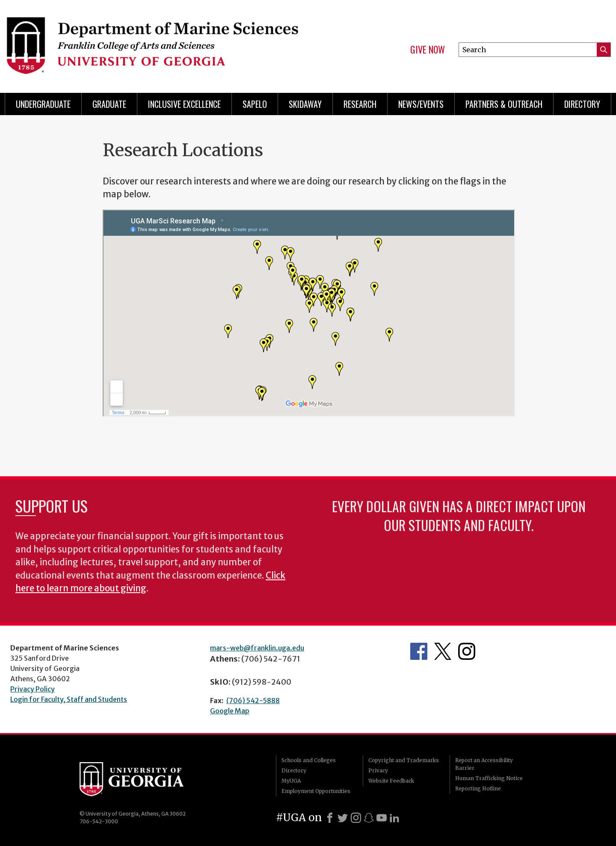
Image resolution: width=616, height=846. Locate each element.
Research (360, 104)
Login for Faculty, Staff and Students (69, 699)
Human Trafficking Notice (489, 778)
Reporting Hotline (478, 788)
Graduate (109, 104)
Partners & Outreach (504, 104)
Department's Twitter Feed (443, 651)
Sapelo (255, 104)
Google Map (230, 711)
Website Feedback (391, 781)
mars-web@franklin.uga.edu (257, 648)
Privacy (378, 770)
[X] (343, 818)
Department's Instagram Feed (467, 651)
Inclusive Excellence (184, 104)
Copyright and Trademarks (404, 760)
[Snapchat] (369, 818)
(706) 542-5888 (253, 701)
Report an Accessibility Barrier (484, 764)
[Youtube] (382, 818)
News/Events (421, 104)
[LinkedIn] (394, 818)
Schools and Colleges (309, 760)
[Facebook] (330, 818)
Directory (582, 104)
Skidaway (305, 104)
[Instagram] (356, 818)
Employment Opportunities (316, 791)
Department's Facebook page (419, 651)
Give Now (428, 50)
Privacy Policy (33, 689)
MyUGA (291, 781)
